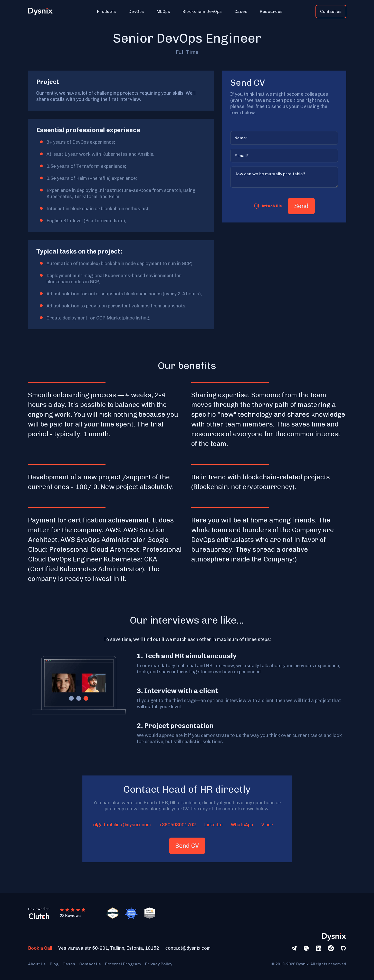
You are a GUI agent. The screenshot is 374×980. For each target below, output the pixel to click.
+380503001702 (178, 825)
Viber (267, 825)
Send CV (187, 846)
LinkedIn (213, 825)
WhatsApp (242, 825)
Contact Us (90, 964)
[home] (43, 12)
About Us (37, 964)
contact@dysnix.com (188, 948)
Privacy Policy (159, 964)
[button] (107, 12)
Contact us (331, 11)
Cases (69, 964)
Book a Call (40, 948)
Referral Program (123, 964)
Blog (54, 964)
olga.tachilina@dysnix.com (122, 825)
